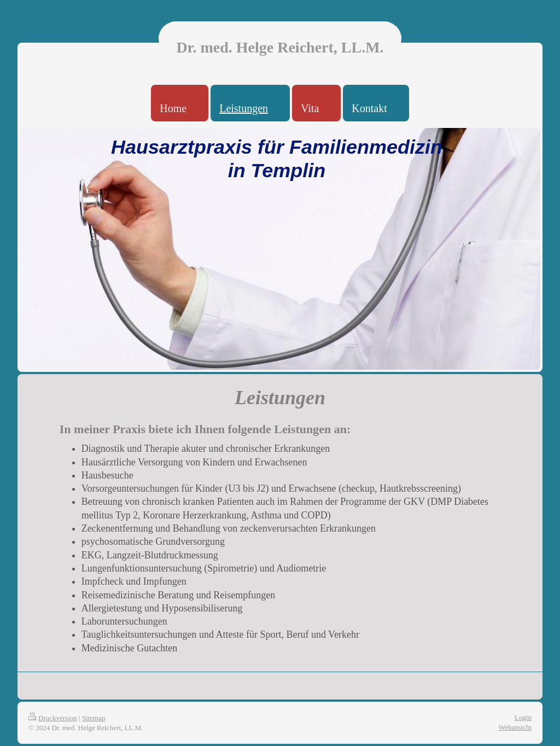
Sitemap (94, 718)
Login (523, 717)
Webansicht (515, 727)
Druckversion (53, 718)
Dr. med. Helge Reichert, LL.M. (280, 47)
